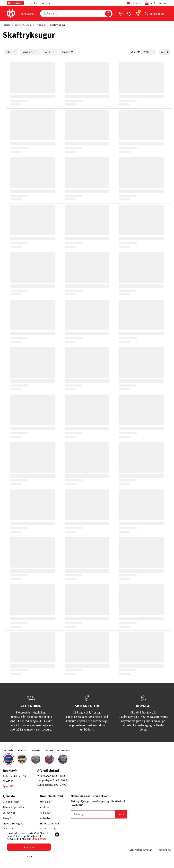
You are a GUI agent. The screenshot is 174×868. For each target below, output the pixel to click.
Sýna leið (9, 786)
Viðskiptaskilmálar (141, 850)
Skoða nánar (39, 839)
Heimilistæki (15, 3)
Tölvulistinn (32, 3)
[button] (29, 847)
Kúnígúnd (46, 3)
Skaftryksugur (58, 25)
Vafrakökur (165, 850)
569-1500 (8, 781)
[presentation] (27, 14)
